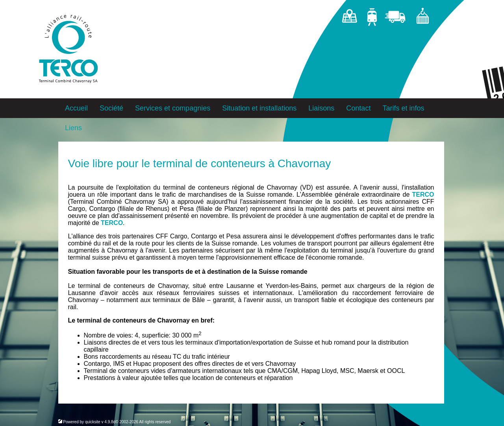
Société (111, 108)
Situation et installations (259, 108)
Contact (358, 108)
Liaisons (321, 108)
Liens (73, 128)
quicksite (93, 422)
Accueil (76, 108)
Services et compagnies (173, 108)
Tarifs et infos (403, 108)
